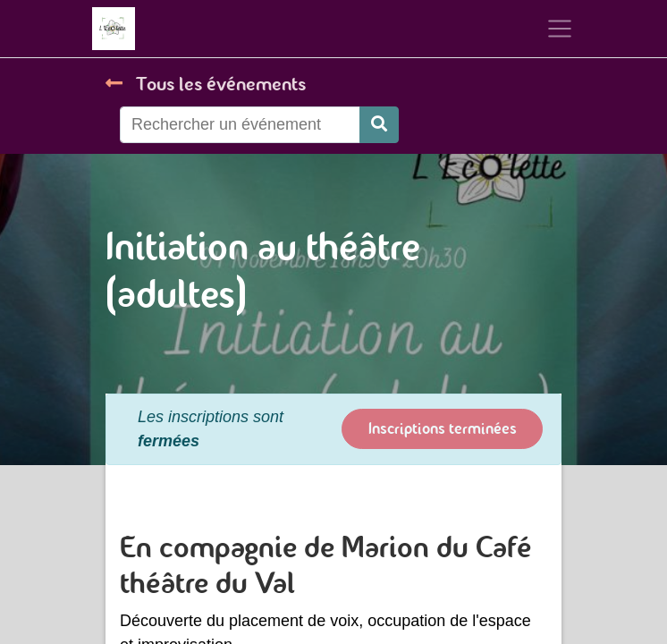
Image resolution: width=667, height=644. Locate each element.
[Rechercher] (379, 125)
